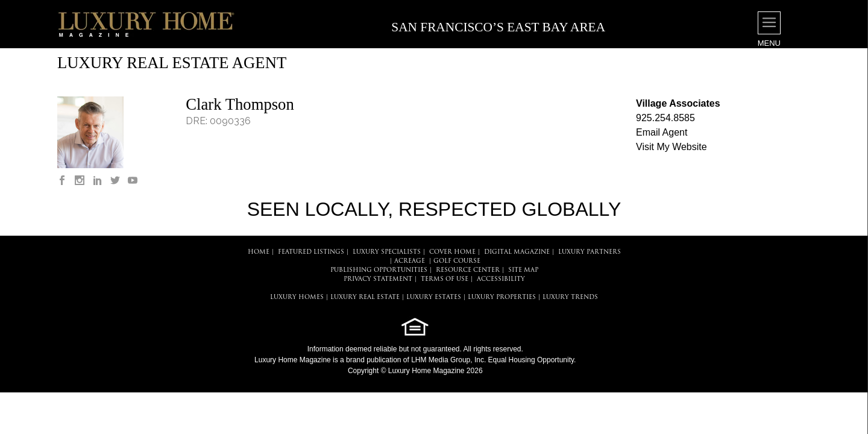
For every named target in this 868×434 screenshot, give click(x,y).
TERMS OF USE (445, 279)
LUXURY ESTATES (434, 297)
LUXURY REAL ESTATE (365, 297)
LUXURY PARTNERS (590, 252)
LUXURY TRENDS (570, 297)
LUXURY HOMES (297, 297)
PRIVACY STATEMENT (378, 279)
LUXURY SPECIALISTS (387, 252)
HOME (259, 252)
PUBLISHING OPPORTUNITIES (379, 270)
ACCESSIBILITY (501, 279)
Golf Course (457, 261)
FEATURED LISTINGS (311, 252)
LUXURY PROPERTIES (502, 297)
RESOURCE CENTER (468, 270)
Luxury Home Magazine (293, 360)
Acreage (410, 261)
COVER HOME (452, 252)
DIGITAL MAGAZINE (517, 252)
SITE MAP (523, 270)
